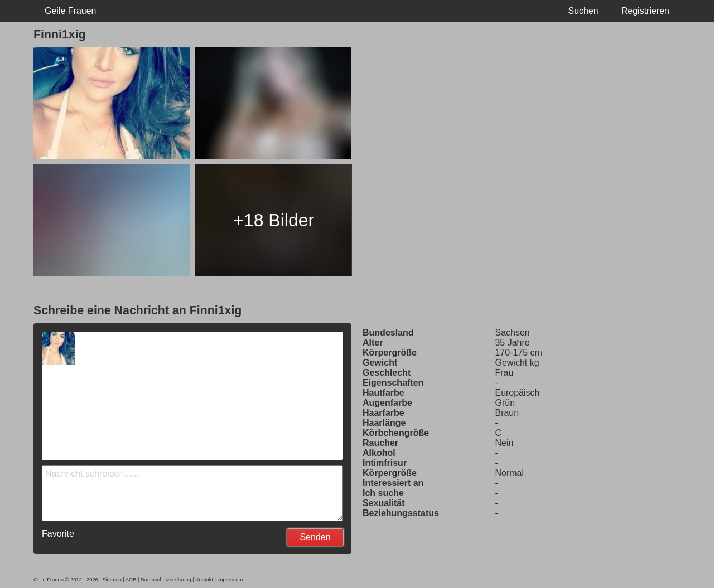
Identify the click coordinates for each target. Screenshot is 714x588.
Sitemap (112, 580)
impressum (230, 580)
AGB (131, 580)
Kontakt (204, 580)
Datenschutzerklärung (166, 580)
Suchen (583, 11)
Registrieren (645, 11)
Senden (315, 537)
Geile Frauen (71, 11)
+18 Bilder (274, 220)
